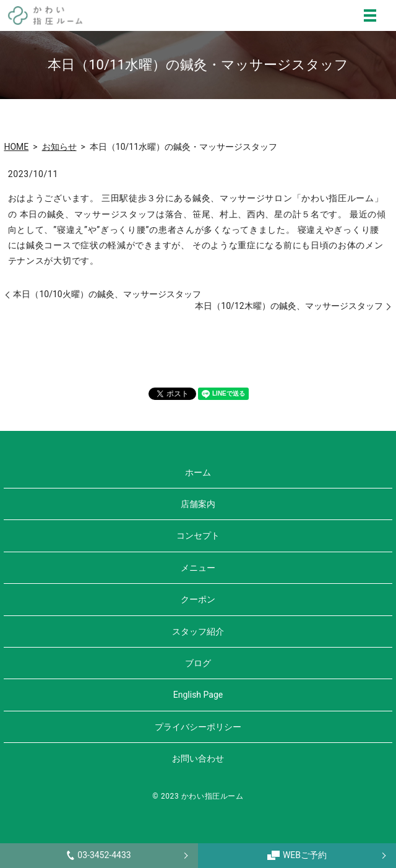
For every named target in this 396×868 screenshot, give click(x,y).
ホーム (198, 472)
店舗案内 (198, 504)
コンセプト (198, 536)
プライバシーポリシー (198, 727)
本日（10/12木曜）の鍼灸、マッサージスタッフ (289, 306)
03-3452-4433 (99, 855)
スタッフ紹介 (198, 631)
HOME (16, 147)
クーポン (198, 599)
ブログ (198, 663)
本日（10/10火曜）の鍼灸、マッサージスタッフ (107, 294)
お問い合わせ (198, 758)
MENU (370, 15)
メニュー (198, 568)
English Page (198, 695)
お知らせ (59, 147)
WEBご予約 (297, 855)
